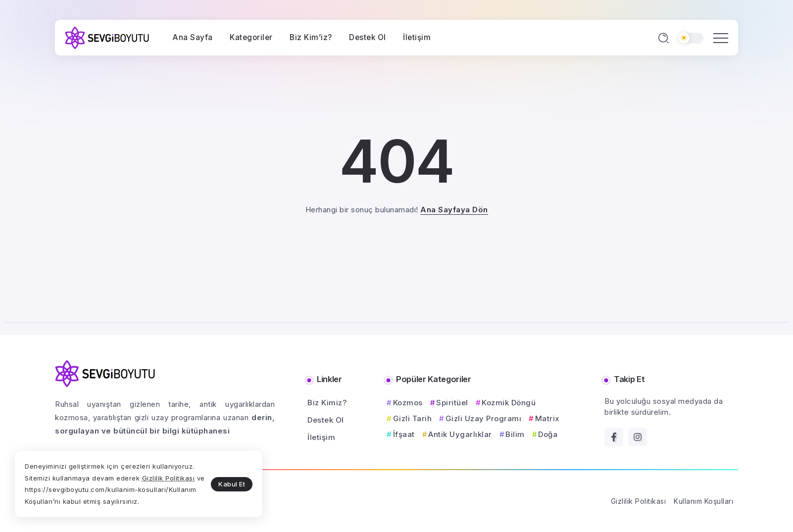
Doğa (548, 434)
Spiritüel (452, 403)
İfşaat (404, 434)
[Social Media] (614, 437)
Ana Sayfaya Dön (454, 210)
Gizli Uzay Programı (484, 418)
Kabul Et (232, 484)
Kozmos (408, 403)
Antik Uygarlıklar (460, 434)
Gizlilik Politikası (169, 478)
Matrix (547, 418)
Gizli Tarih (413, 418)
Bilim (515, 434)
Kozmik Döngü (509, 403)
